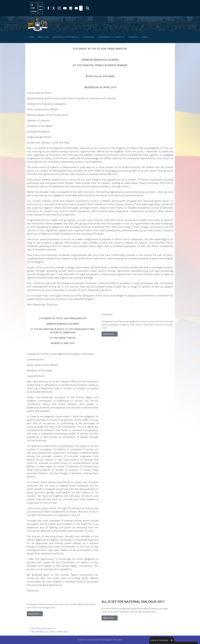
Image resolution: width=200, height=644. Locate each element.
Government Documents (110, 37)
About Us (42, 37)
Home (31, 37)
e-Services (88, 37)
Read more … (110, 334)
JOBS (144, 37)
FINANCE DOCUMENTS (38, 49)
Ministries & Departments (65, 37)
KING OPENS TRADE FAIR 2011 (44, 629)
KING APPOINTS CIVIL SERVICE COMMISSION (49, 632)
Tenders (132, 37)
